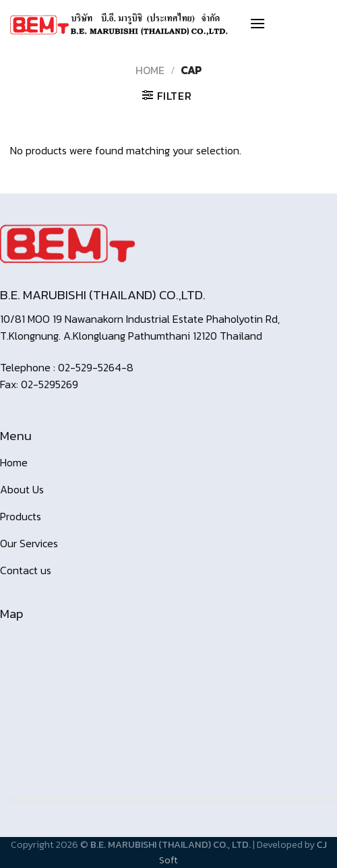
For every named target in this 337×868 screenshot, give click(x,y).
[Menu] (257, 23)
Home (150, 70)
